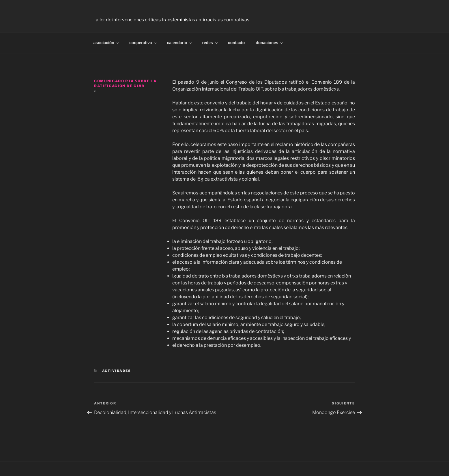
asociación (107, 43)
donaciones (270, 43)
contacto (236, 43)
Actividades (117, 371)
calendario (180, 43)
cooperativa (143, 43)
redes (210, 43)
